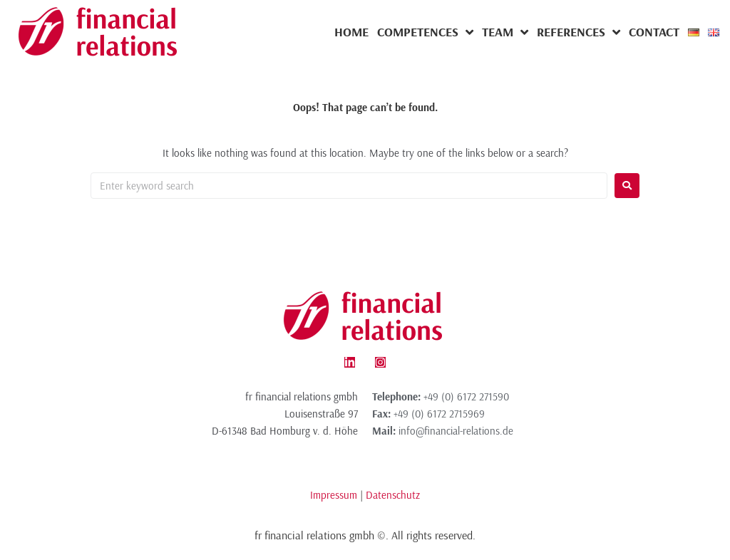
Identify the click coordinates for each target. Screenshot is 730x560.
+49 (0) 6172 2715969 (439, 414)
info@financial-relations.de (456, 431)
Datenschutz (393, 495)
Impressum (334, 495)
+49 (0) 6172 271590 (466, 396)
